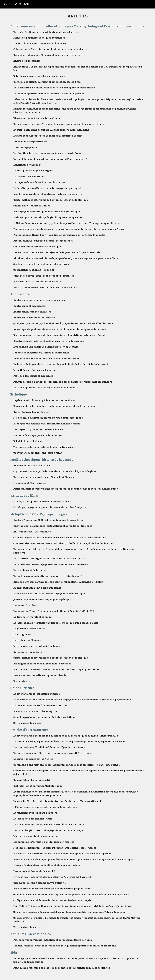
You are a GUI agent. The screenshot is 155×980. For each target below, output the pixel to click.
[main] (78, 494)
